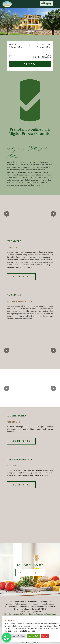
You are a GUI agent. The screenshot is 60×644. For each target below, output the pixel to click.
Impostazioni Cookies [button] (16, 636)
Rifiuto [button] (45, 636)
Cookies (32, 631)
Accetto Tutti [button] (33, 636)
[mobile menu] (56, 4)
